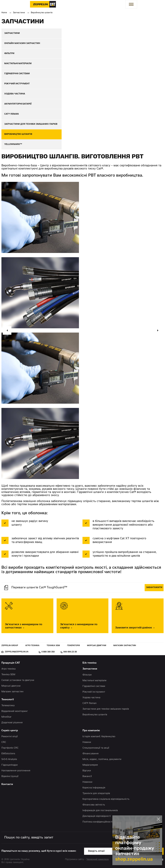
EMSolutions (8, 754)
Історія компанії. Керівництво (99, 737)
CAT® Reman (90, 703)
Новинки (87, 782)
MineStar (6, 717)
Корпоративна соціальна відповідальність (106, 799)
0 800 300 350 (48, 652)
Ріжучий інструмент (94, 692)
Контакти (7, 784)
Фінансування (91, 754)
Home (4, 13)
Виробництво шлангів (95, 715)
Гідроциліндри (10, 765)
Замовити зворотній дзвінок (135, 628)
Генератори (73, 646)
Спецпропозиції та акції (96, 748)
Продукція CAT (11, 663)
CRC (4, 742)
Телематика (8, 706)
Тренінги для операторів (96, 793)
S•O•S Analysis (9, 759)
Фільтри (87, 675)
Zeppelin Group (10, 646)
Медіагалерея (90, 765)
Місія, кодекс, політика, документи (102, 759)
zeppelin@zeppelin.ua (17, 652)
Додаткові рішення (12, 723)
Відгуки (87, 771)
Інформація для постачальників (100, 811)
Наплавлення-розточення (16, 771)
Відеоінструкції (10, 776)
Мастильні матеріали (94, 681)
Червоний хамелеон (98, 859)
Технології (8, 700)
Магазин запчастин (125, 646)
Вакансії (87, 776)
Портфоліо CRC (10, 748)
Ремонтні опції (10, 737)
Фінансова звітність (94, 805)
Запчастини (19, 13)
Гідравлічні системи (94, 686)
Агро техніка (32, 646)
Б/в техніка (89, 663)
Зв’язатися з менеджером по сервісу (79, 626)
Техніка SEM (53, 646)
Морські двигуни (97, 646)
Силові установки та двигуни (18, 680)
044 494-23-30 (70, 652)
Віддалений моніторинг (15, 711)
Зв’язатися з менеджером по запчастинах (24, 626)
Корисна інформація (94, 788)
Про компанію (91, 731)
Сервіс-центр (10, 731)
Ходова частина (91, 698)
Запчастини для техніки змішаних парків (106, 709)
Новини (87, 742)
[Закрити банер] (158, 819)
